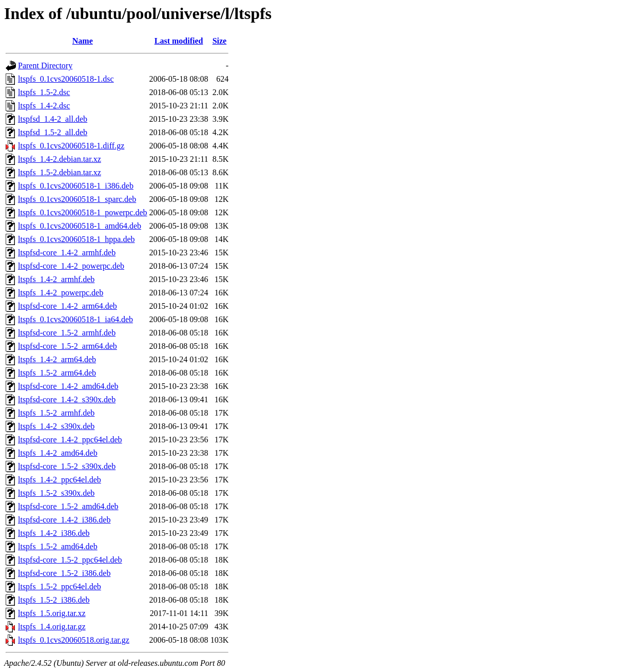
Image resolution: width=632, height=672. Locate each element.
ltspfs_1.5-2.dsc (44, 92)
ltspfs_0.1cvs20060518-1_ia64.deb (75, 319)
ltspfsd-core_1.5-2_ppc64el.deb (70, 560)
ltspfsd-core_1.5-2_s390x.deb (67, 466)
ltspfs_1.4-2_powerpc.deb (61, 293)
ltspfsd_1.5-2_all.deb (53, 132)
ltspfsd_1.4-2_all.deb (53, 119)
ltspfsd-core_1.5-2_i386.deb (64, 573)
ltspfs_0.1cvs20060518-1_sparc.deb (77, 199)
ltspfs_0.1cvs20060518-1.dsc (66, 79)
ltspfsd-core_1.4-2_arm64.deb (68, 306)
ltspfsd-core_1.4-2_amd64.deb (68, 386)
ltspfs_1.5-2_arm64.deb (57, 373)
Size (220, 41)
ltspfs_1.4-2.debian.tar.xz (60, 159)
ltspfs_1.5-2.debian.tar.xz (60, 172)
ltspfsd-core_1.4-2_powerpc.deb (71, 266)
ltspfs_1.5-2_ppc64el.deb (60, 586)
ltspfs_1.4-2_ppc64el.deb (60, 480)
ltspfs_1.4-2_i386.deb (54, 533)
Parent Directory (45, 66)
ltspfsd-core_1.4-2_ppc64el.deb (70, 440)
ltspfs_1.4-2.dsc (44, 106)
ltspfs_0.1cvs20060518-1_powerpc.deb (83, 212)
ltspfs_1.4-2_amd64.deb (58, 453)
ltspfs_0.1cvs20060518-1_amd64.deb (80, 226)
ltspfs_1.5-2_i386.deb (54, 600)
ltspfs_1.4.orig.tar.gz (52, 627)
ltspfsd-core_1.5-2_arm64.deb (68, 346)
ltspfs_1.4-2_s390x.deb (56, 426)
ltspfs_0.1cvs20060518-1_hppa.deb (76, 239)
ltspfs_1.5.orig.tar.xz (52, 613)
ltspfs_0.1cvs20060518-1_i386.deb (76, 186)
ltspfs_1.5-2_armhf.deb (56, 413)
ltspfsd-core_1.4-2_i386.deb (64, 520)
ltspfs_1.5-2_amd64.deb (58, 546)
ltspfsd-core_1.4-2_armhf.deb (67, 253)
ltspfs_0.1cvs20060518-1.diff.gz (71, 146)
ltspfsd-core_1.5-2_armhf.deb (67, 333)
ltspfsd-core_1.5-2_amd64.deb (68, 506)
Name (83, 41)
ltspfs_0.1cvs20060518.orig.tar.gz (74, 640)
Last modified (179, 41)
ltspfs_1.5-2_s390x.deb (56, 493)
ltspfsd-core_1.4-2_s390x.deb (67, 399)
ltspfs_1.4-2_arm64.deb (57, 359)
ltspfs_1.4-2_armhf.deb (56, 279)
